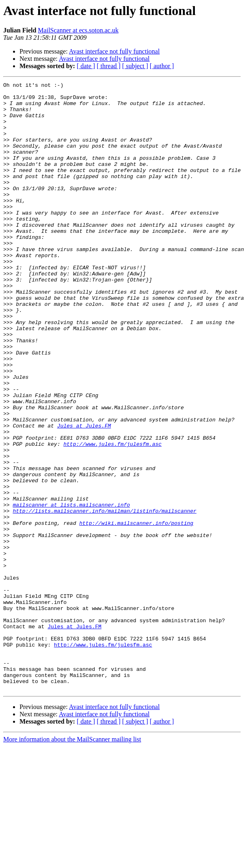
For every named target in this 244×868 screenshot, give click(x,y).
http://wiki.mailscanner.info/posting (136, 612)
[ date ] (86, 66)
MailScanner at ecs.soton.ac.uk (78, 30)
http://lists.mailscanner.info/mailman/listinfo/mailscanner (104, 597)
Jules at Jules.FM (84, 495)
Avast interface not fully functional (114, 51)
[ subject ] (135, 66)
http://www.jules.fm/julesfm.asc (112, 517)
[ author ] (162, 66)
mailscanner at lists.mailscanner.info (71, 590)
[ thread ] (109, 66)
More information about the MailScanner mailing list (72, 861)
